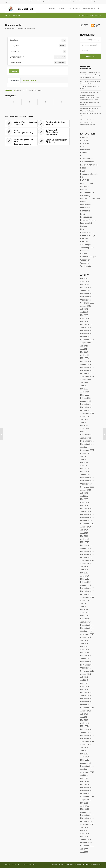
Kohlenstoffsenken (88, 220)
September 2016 (87, 634)
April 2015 (85, 686)
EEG (82, 156)
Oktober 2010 (86, 821)
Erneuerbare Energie (89, 174)
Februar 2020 (86, 508)
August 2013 (86, 745)
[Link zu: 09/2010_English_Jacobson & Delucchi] (23, 123)
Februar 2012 (86, 784)
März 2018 (85, 579)
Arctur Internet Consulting (29, 865)
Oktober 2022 (86, 410)
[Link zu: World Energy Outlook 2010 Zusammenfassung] (21, 142)
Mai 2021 (84, 462)
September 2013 (87, 742)
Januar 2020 (86, 511)
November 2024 (87, 334)
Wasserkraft (85, 260)
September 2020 (87, 487)
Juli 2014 (84, 714)
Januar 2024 (86, 364)
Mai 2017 (84, 610)
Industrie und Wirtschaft (90, 199)
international (85, 208)
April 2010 (85, 833)
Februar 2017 (86, 619)
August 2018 (86, 564)
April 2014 (85, 723)
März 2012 (85, 781)
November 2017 (87, 591)
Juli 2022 (84, 420)
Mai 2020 (84, 499)
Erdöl (83, 171)
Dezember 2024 (87, 331)
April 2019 (85, 539)
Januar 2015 (86, 695)
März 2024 (85, 358)
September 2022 (87, 413)
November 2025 (87, 297)
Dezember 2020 (87, 478)
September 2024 (87, 340)
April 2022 (85, 429)
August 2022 (86, 416)
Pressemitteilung (87, 232)
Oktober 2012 (86, 769)
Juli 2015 (84, 677)
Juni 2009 (84, 852)
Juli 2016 (84, 640)
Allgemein (84, 137)
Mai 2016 (84, 646)
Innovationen (86, 205)
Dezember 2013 (87, 735)
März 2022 (85, 432)
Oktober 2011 (86, 794)
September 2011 (87, 797)
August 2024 (86, 343)
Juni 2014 (84, 717)
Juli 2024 (84, 346)
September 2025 (87, 303)
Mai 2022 (84, 426)
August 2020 (86, 490)
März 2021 (85, 469)
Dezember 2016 (87, 625)
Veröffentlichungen (88, 257)
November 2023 (87, 370)
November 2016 (87, 628)
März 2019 (85, 542)
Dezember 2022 (87, 404)
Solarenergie (86, 245)
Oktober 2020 (86, 484)
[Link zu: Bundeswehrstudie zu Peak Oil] (53, 123)
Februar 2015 (86, 692)
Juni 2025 (84, 312)
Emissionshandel (87, 162)
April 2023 (85, 392)
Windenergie (86, 266)
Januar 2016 (86, 659)
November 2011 (87, 791)
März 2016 (85, 653)
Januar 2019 (86, 548)
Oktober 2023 (86, 373)
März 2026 (85, 285)
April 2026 (85, 282)
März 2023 (85, 395)
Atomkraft (84, 140)
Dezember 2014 (87, 699)
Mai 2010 (84, 830)
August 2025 (86, 306)
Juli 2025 (84, 309)
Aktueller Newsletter (13, 15)
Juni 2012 (84, 775)
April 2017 (85, 613)
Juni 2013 (84, 751)
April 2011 (85, 806)
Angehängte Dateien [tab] (29, 81)
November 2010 (87, 818)
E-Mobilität (85, 153)
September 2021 (87, 450)
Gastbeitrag (85, 196)
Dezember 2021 (87, 441)
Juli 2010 (84, 827)
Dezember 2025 (87, 294)
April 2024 (85, 355)
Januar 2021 (86, 475)
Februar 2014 (86, 729)
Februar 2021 (86, 472)
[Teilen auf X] (30, 102)
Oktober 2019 (86, 521)
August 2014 (86, 711)
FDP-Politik (85, 180)
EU (82, 177)
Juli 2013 (84, 748)
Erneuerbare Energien (24, 90)
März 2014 (85, 726)
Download (14, 71)
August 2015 (86, 674)
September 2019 (87, 524)
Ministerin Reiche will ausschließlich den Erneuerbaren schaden (88, 122)
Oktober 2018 (86, 558)
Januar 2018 (86, 585)
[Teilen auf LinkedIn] (46, 102)
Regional (84, 238)
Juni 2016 (84, 643)
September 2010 (87, 824)
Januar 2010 (86, 840)
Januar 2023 (86, 401)
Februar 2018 (86, 582)
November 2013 (87, 738)
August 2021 (86, 453)
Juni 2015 (84, 680)
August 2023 (86, 380)
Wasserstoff (85, 263)
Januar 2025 (86, 327)
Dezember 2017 (87, 588)
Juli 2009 (84, 849)
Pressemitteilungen (88, 235)
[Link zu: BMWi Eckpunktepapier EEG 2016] (53, 141)
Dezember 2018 (87, 551)
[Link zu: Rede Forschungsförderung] (21, 132)
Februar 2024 (86, 361)
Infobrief (84, 202)
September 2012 (87, 772)
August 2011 (86, 800)
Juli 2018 (84, 567)
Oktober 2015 (86, 668)
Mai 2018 (84, 573)
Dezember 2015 (87, 662)
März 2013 (85, 760)
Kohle (83, 214)
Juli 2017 (84, 604)
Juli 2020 (84, 493)
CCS (82, 146)
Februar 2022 (86, 435)
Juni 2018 (84, 570)
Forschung (37, 90)
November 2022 (87, 407)
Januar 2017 (86, 622)
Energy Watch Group (89, 165)
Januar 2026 (86, 291)
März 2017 (85, 616)
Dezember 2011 (87, 788)
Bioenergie (85, 143)
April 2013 (85, 757)
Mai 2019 (84, 536)
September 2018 (87, 561)
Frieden (83, 189)
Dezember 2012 (87, 766)
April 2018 (85, 576)
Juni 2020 (84, 496)
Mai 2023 (84, 389)
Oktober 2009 (86, 843)
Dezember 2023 (87, 367)
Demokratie (85, 149)
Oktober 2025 (86, 300)
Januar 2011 (86, 812)
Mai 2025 (84, 315)
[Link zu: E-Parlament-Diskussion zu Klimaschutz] (53, 132)
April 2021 (85, 466)
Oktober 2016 (86, 631)
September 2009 (87, 846)
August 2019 (86, 527)
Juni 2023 (84, 386)
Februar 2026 (86, 288)
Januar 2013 (86, 763)
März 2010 (85, 837)
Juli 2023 (84, 383)
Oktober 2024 (86, 337)
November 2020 (87, 481)
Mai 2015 (84, 683)
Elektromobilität (87, 159)
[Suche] (99, 8)
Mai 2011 (84, 803)
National (84, 226)
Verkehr (84, 254)
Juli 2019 (84, 530)
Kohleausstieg (86, 217)
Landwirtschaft (86, 223)
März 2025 (85, 321)
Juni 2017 (84, 607)
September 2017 (87, 597)
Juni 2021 (84, 459)
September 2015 (87, 671)
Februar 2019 (86, 545)
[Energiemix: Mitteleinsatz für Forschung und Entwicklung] (104, 434)
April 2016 (85, 650)
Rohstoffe (84, 242)
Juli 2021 (84, 456)
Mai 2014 (84, 720)
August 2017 (86, 600)
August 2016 (86, 637)
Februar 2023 (86, 398)
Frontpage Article (87, 192)
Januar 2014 (86, 732)
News (83, 229)
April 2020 (85, 502)
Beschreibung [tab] (14, 81)
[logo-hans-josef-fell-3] (21, 8)
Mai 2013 (84, 754)
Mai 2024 (84, 352)
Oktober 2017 (86, 594)
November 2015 (87, 665)
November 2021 (87, 444)
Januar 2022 (86, 438)
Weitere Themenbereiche (27, 29)
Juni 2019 (84, 533)
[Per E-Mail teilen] (62, 102)
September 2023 (87, 377)
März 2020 (85, 505)
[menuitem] (52, 8)
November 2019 (87, 518)
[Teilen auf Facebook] (13, 102)
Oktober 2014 (86, 705)
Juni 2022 (84, 423)
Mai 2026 (84, 278)
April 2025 (85, 318)
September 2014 (87, 708)
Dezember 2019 (87, 515)
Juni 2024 (84, 349)
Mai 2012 (84, 778)
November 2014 (87, 702)
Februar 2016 (86, 656)
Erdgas (83, 168)
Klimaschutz (85, 211)
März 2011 (85, 809)
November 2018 (87, 554)
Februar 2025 (86, 324)
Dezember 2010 (87, 815)
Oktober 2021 (86, 447)
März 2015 (85, 689)
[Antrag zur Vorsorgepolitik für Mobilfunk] (2, 434)
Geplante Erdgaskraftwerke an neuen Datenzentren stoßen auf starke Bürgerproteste (90, 75)
